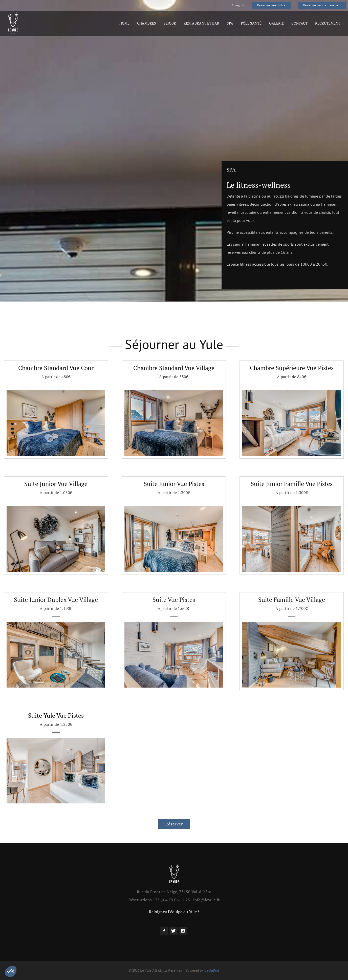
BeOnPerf (212, 970)
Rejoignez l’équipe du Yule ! (174, 912)
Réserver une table (271, 5)
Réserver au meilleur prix (322, 5)
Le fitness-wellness (259, 185)
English (238, 5)
